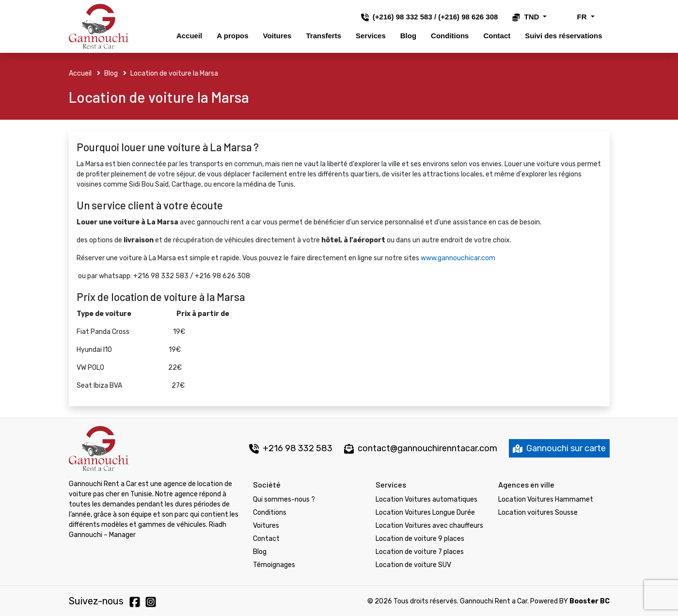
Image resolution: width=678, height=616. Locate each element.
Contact (497, 36)
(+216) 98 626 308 (468, 17)
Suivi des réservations (563, 36)
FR (575, 17)
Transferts (323, 36)
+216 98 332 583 (291, 448)
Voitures (277, 36)
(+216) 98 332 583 (402, 17)
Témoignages (274, 565)
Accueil (189, 36)
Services (371, 36)
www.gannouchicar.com (458, 258)
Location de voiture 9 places (420, 539)
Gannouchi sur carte (559, 448)
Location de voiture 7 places (420, 552)
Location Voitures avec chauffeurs (429, 526)
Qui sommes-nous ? (284, 499)
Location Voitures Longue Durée (425, 513)
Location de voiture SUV (413, 565)
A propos (232, 36)
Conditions (450, 36)
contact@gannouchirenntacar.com (427, 448)
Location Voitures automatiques (426, 499)
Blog (408, 36)
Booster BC (590, 601)
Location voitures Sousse (538, 513)
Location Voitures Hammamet (546, 499)
